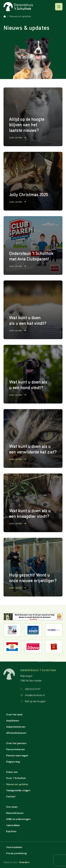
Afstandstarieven (16, 733)
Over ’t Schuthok (16, 778)
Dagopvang (13, 762)
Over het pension (16, 743)
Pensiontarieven (15, 749)
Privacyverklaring (16, 853)
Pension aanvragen (17, 755)
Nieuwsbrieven (15, 813)
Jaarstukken (13, 825)
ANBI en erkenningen (18, 819)
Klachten (11, 831)
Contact (11, 796)
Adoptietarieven (16, 727)
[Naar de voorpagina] (18, 7)
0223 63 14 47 (30, 689)
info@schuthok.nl (32, 695)
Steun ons (12, 772)
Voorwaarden (14, 847)
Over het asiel (14, 714)
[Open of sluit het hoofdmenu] (59, 7)
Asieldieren (13, 721)
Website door (17, 862)
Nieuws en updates (17, 784)
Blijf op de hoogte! (33, 701)
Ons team (12, 807)
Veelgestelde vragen (18, 790)
